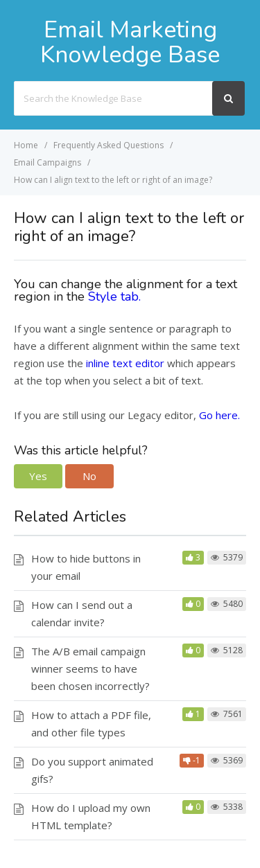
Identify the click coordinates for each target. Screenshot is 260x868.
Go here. (218, 415)
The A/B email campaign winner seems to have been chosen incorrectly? (90, 668)
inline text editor (125, 363)
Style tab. (116, 296)
